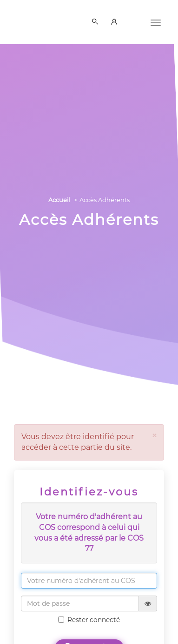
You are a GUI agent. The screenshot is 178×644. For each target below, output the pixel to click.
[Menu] (156, 22)
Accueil (59, 200)
